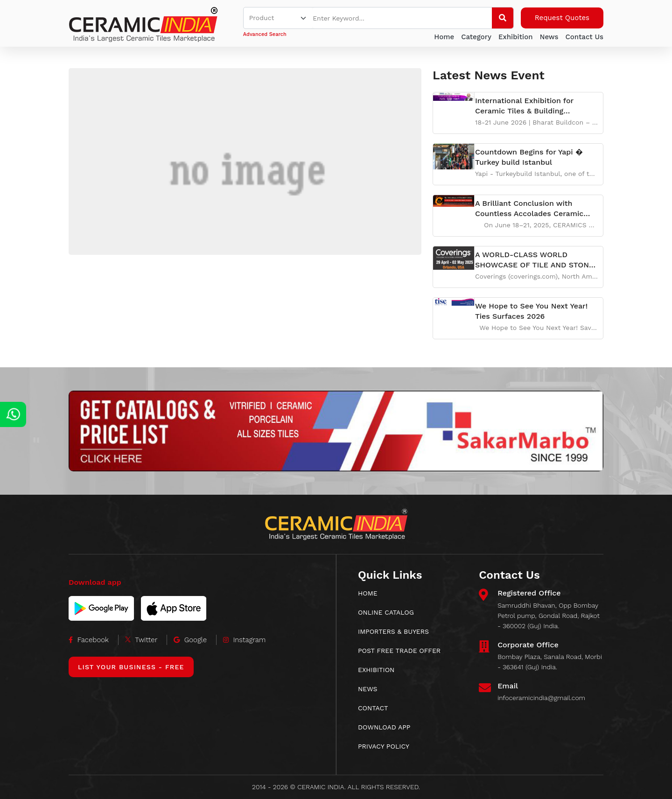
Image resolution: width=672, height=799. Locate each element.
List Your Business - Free (131, 667)
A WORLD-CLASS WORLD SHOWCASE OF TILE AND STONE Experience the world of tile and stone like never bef (534, 260)
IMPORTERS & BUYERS (393, 631)
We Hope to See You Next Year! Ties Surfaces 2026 (531, 311)
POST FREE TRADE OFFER (399, 651)
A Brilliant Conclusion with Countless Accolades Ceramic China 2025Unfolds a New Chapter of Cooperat (529, 209)
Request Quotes (562, 18)
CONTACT (373, 708)
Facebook (89, 640)
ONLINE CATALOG (386, 612)
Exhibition (515, 37)
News (549, 37)
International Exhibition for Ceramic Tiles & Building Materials (524, 106)
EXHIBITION (376, 670)
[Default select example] (278, 18)
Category (476, 37)
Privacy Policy (384, 746)
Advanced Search (265, 34)
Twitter (141, 640)
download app (384, 727)
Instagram (245, 640)
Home (444, 37)
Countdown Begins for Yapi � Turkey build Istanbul (529, 157)
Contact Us (584, 37)
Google (190, 640)
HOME (368, 593)
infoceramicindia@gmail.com (541, 698)
